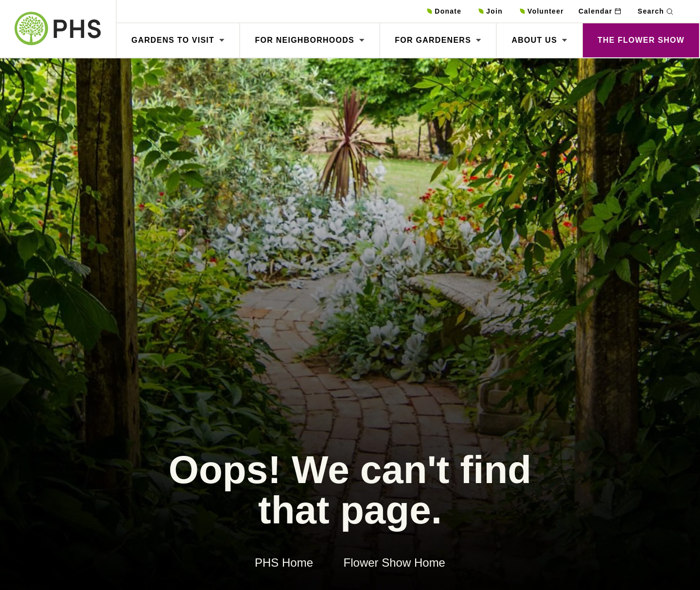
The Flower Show (641, 40)
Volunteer (546, 11)
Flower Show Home (394, 563)
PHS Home (284, 563)
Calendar (595, 11)
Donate (448, 11)
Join (494, 11)
